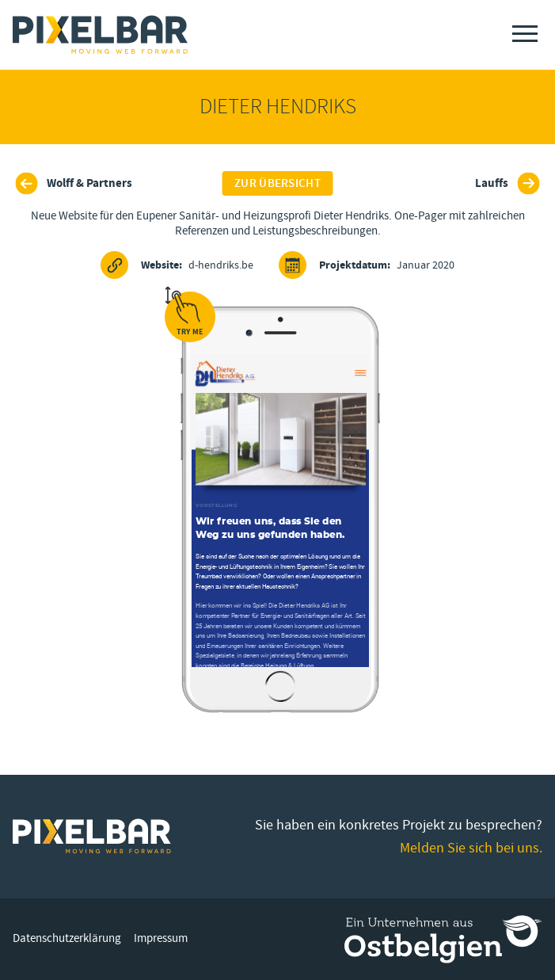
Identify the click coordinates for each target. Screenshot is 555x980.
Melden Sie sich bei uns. (471, 848)
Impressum (161, 938)
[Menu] (525, 34)
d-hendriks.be (177, 265)
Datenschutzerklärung (67, 938)
